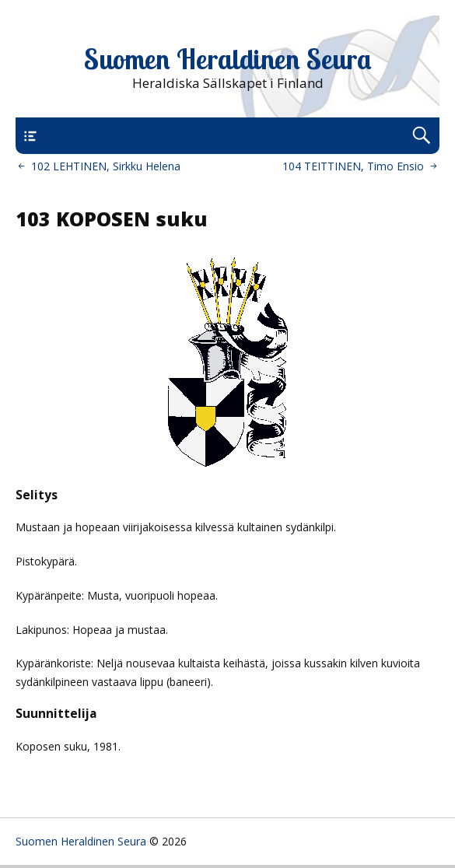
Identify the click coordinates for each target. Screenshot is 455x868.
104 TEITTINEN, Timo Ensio (353, 166)
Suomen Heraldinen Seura (228, 59)
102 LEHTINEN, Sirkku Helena (106, 166)
